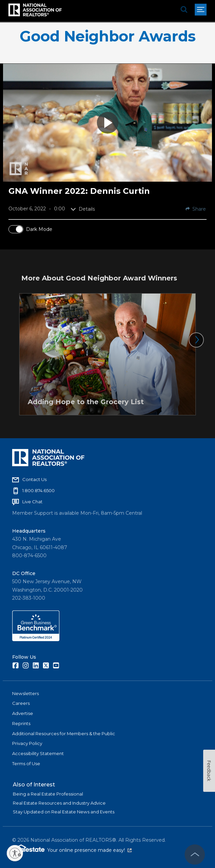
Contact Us (34, 479)
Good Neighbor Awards (108, 36)
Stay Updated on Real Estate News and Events (64, 812)
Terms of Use (26, 764)
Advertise (23, 713)
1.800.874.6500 (38, 490)
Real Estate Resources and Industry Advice (59, 803)
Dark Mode (39, 229)
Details (83, 209)
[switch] (16, 229)
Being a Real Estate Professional (48, 794)
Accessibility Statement (38, 753)
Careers (21, 703)
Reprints (21, 723)
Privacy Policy (27, 743)
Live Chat (32, 502)
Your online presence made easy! (89, 850)
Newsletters (25, 693)
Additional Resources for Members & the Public (64, 734)
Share (196, 209)
